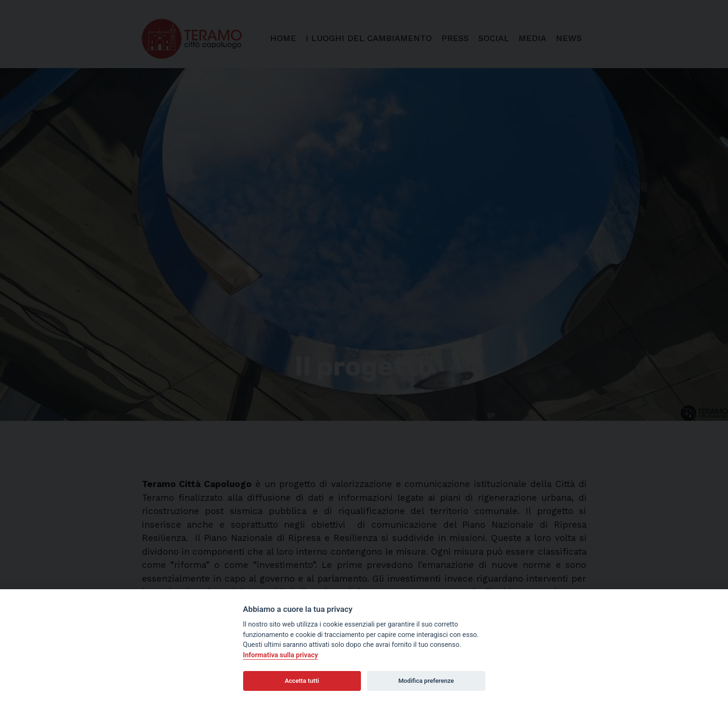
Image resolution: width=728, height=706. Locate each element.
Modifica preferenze (426, 681)
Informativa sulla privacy (281, 655)
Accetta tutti (302, 681)
